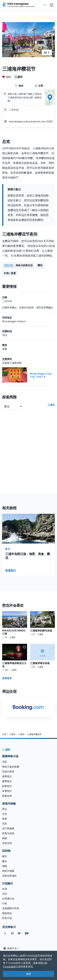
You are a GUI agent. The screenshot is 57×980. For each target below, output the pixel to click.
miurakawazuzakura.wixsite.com (27, 121)
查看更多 (7, 678)
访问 (5, 894)
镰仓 (5, 861)
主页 (4, 734)
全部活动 (7, 843)
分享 (39, 86)
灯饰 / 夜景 (10, 273)
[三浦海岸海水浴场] (43, 656)
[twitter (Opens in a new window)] (5, 933)
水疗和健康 (8, 828)
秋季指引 (7, 786)
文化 (5, 814)
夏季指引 (7, 781)
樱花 (40, 265)
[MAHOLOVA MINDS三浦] (15, 625)
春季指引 (7, 776)
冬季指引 (7, 791)
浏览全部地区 (9, 876)
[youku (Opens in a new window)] (27, 933)
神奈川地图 (8, 871)
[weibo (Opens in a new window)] (19, 933)
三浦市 (19, 77)
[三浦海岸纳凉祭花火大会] (15, 658)
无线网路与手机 (11, 908)
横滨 (5, 856)
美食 (5, 819)
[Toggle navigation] (52, 5)
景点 (5, 809)
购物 (5, 838)
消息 (5, 762)
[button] (24, 615)
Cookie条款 (9, 967)
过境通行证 (8, 899)
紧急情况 (7, 913)
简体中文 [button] (10, 948)
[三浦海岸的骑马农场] (43, 624)
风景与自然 (8, 833)
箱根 (5, 866)
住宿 (5, 889)
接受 (29, 974)
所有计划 (7, 918)
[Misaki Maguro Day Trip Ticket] (28, 375)
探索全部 (7, 796)
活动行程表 (8, 771)
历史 (5, 824)
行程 (5, 903)
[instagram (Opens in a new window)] (12, 933)
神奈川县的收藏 (11, 767)
